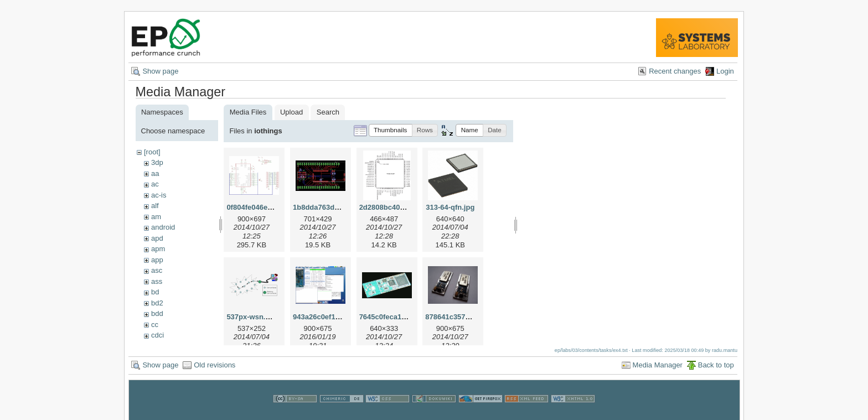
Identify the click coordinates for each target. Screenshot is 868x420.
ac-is (159, 195)
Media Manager (658, 370)
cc (155, 325)
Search (328, 112)
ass (157, 281)
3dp (157, 162)
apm (158, 249)
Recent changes (675, 71)
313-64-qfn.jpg (450, 207)
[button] (391, 130)
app (157, 260)
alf (155, 206)
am (156, 217)
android (163, 227)
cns (157, 346)
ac (155, 184)
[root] (152, 152)
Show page (160, 71)
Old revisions (215, 370)
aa (155, 173)
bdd (157, 313)
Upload (291, 112)
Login (725, 71)
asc (157, 270)
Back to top (716, 370)
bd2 (157, 303)
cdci (157, 335)
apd (157, 238)
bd (155, 292)
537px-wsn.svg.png (260, 317)
